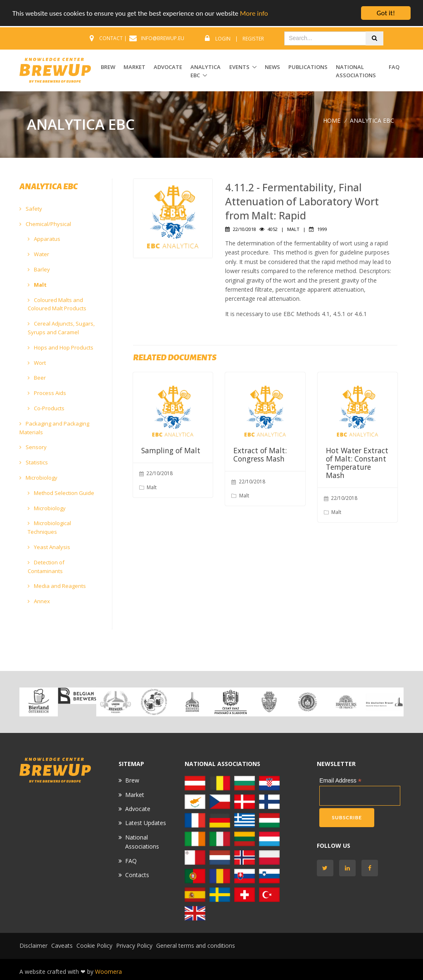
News (272, 67)
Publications (308, 67)
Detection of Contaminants (46, 567)
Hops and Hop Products (61, 347)
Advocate (138, 809)
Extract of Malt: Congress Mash (260, 454)
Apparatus (44, 239)
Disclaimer (33, 946)
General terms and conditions (196, 946)
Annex (39, 601)
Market (135, 795)
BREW (108, 67)
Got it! (386, 13)
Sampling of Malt (171, 450)
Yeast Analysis (49, 547)
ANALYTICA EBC (206, 71)
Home (332, 120)
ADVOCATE (168, 67)
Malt (37, 285)
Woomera (108, 972)
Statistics (34, 462)
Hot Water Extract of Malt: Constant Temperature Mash (357, 463)
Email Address (340, 781)
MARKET (134, 67)
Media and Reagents (57, 586)
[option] (39, 702)
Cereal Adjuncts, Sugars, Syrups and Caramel (61, 328)
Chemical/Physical (45, 224)
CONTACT (111, 38)
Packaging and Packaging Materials (54, 428)
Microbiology (38, 478)
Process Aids (47, 393)
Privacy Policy (134, 946)
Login (223, 39)
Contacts (137, 875)
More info (254, 13)
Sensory (33, 447)
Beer (37, 378)
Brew (132, 780)
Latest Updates (146, 823)
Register (253, 39)
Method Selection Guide (61, 493)
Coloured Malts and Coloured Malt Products (57, 304)
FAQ (394, 67)
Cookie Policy (94, 946)
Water (38, 254)
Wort (37, 363)
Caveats (62, 946)
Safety (31, 209)
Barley (39, 269)
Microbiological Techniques (49, 527)
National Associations (356, 71)
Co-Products (46, 408)
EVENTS (239, 67)
